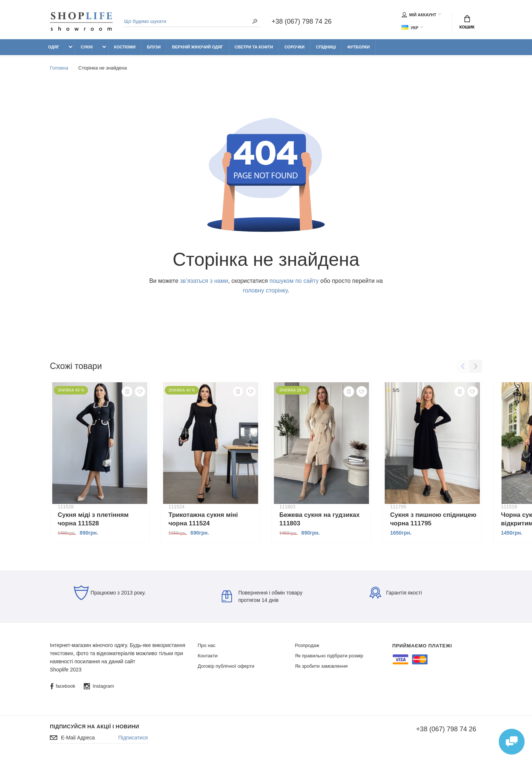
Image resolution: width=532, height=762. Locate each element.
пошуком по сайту (294, 281)
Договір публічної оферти (226, 666)
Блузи (154, 47)
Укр (410, 28)
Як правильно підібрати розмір (329, 656)
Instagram (99, 686)
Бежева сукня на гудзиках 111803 (319, 519)
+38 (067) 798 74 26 (302, 21)
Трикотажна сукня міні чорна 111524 (203, 519)
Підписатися (133, 738)
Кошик (467, 22)
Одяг (54, 47)
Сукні (86, 47)
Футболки (359, 47)
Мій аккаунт (419, 15)
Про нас (207, 645)
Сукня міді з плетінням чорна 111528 (93, 519)
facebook (63, 686)
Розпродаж (307, 645)
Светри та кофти (254, 47)
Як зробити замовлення (321, 666)
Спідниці (326, 47)
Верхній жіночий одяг (198, 47)
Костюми (125, 47)
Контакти (208, 656)
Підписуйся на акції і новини (95, 727)
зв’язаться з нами (204, 281)
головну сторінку (265, 290)
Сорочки (294, 47)
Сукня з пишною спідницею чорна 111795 (433, 519)
